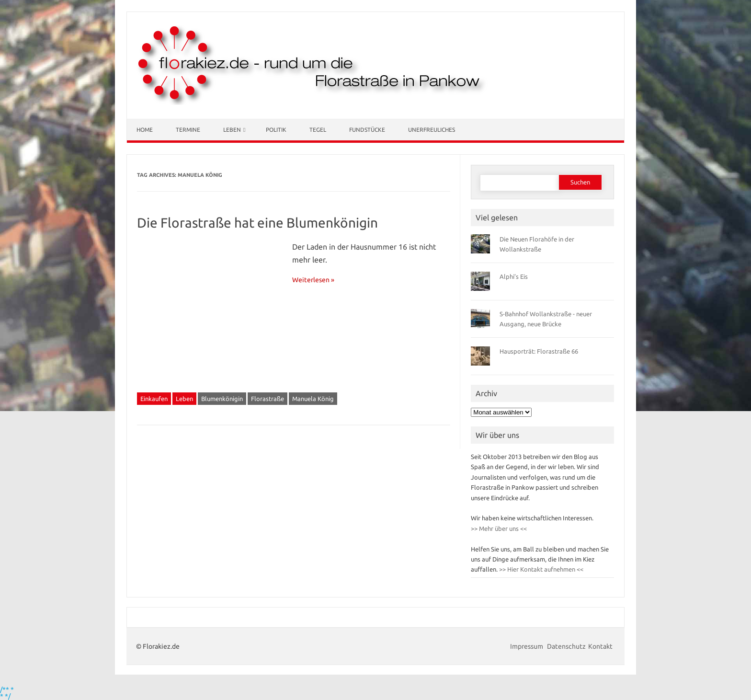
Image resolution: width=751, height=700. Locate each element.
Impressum (527, 646)
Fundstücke (367, 130)
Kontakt (600, 646)
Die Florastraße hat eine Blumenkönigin (257, 223)
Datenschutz (566, 646)
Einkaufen (154, 399)
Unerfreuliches (432, 130)
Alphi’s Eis (514, 276)
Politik (276, 130)
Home (145, 130)
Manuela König (313, 399)
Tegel (318, 130)
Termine (188, 130)
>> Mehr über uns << (499, 528)
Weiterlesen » (313, 280)
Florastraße (267, 399)
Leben (232, 130)
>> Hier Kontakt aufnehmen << (540, 569)
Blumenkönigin (222, 399)
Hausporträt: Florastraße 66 (539, 351)
